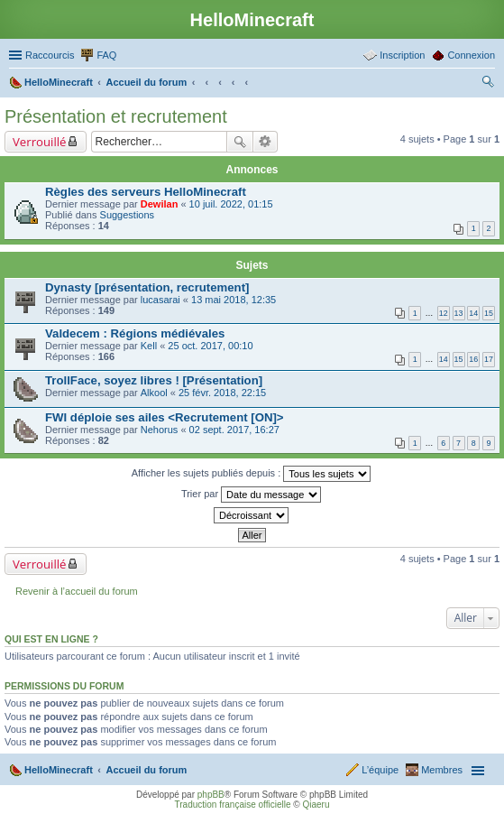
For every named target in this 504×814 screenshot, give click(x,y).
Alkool (154, 393)
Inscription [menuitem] (402, 55)
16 (473, 359)
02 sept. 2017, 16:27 (234, 430)
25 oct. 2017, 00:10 (210, 346)
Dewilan (160, 204)
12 (444, 313)
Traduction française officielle (233, 805)
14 (473, 313)
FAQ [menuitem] (106, 55)
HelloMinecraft (59, 770)
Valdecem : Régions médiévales (135, 333)
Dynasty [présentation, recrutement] (147, 287)
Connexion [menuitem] (471, 55)
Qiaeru (316, 805)
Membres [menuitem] (442, 770)
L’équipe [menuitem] (380, 770)
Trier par (251, 495)
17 (489, 359)
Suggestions (128, 215)
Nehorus (160, 430)
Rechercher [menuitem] (488, 84)
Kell (149, 346)
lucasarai (160, 300)
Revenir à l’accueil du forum (77, 591)
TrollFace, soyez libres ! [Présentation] (154, 380)
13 (459, 313)
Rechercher (240, 142)
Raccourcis (50, 55)
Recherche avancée (266, 142)
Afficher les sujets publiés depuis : (252, 474)
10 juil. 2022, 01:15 (231, 204)
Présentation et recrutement (116, 116)
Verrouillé (39, 142)
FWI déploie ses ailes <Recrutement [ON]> (165, 417)
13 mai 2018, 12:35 (234, 300)
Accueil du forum (146, 770)
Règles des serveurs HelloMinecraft (146, 192)
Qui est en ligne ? (51, 639)
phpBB (211, 795)
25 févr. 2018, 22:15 (222, 393)
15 (489, 313)
